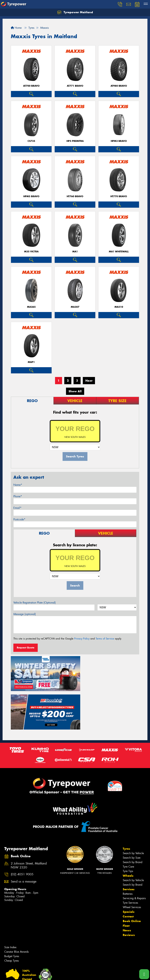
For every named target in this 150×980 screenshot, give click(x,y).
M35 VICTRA (31, 252)
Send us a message (24, 840)
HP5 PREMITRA (75, 141)
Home (16, 28)
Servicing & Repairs (134, 856)
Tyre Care (128, 825)
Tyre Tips (128, 829)
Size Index (10, 905)
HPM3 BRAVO (119, 141)
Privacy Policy (82, 639)
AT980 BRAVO (119, 86)
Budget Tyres (12, 914)
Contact (128, 875)
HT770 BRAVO (119, 196)
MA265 (31, 307)
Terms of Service (105, 639)
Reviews (129, 893)
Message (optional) (25, 614)
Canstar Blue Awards (16, 910)
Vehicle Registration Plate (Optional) (35, 603)
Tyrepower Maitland (75, 12)
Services (129, 847)
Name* (18, 485)
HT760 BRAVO (75, 196)
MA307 (75, 307)
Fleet (126, 884)
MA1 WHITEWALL (119, 252)
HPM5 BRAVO (31, 196)
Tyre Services (130, 861)
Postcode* (19, 519)
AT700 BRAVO (31, 86)
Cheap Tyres (11, 919)
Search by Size (132, 816)
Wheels (128, 834)
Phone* (18, 496)
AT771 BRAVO (75, 86)
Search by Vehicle (133, 811)
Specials (129, 870)
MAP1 (31, 362)
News (127, 889)
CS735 (31, 141)
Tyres (126, 807)
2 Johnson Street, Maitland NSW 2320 (29, 824)
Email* (17, 508)
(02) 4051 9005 (22, 833)
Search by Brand (133, 820)
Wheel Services (132, 865)
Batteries (128, 852)
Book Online (132, 879)
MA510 (119, 307)
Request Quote (26, 648)
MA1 (75, 252)
